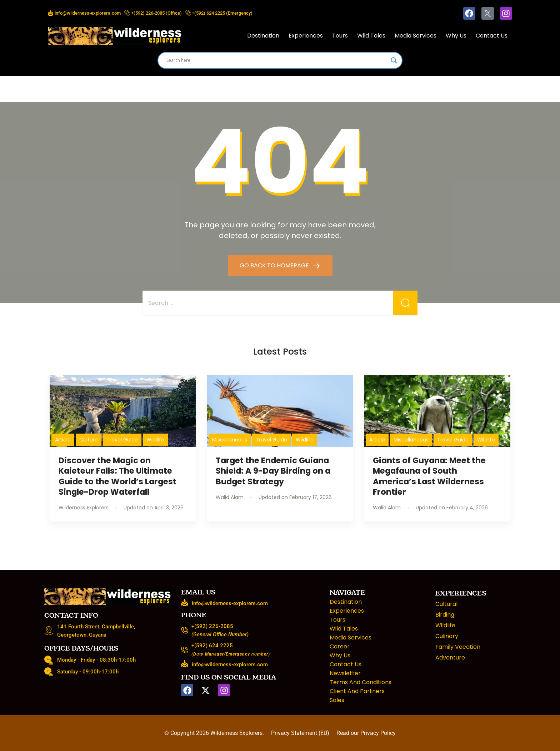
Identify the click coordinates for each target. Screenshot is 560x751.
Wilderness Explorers (236, 733)
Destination (263, 36)
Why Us (456, 36)
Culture (89, 440)
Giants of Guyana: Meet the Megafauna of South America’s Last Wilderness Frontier (429, 476)
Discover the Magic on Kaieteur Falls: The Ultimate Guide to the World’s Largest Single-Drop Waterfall (117, 476)
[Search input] (277, 60)
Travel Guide (122, 440)
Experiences (306, 36)
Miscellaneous (230, 440)
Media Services (416, 36)
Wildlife (155, 440)
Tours (340, 36)
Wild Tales (371, 36)
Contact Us (492, 36)
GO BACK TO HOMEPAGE (275, 265)
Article (63, 440)
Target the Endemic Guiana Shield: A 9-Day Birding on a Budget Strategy (273, 471)
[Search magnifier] (394, 60)
